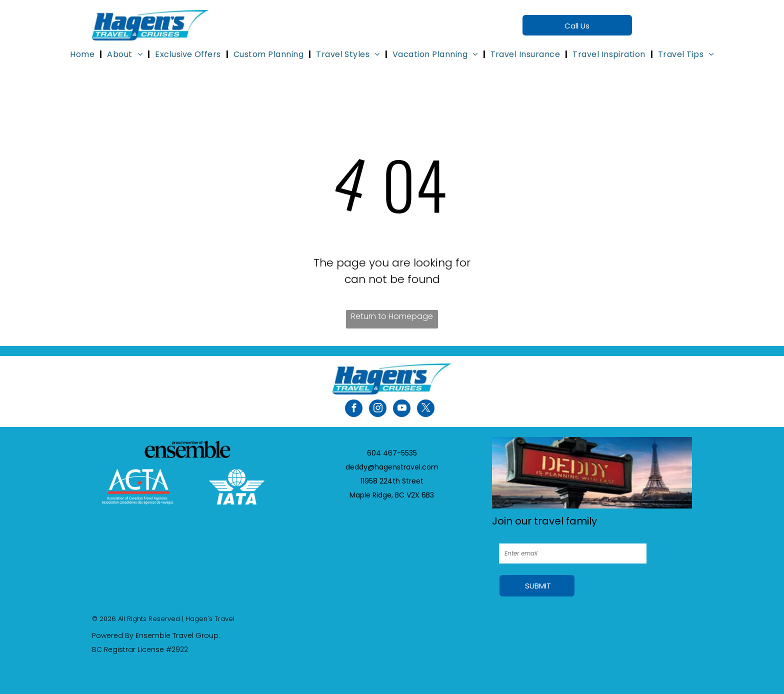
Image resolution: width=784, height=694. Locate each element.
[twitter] (426, 409)
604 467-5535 (392, 453)
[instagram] (378, 409)
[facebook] (354, 409)
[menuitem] (83, 54)
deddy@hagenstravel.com (392, 467)
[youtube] (402, 409)
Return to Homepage (392, 316)
